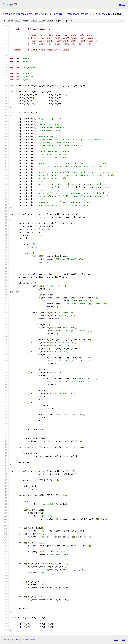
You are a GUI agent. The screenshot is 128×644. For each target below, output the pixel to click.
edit (69, 21)
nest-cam (33, 14)
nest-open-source (14, 14)
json (123, 640)
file (61, 21)
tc (109, 14)
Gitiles (17, 640)
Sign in (122, 4)
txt (116, 640)
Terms (33, 640)
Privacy (25, 640)
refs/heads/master (78, 14)
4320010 (46, 14)
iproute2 (59, 14)
